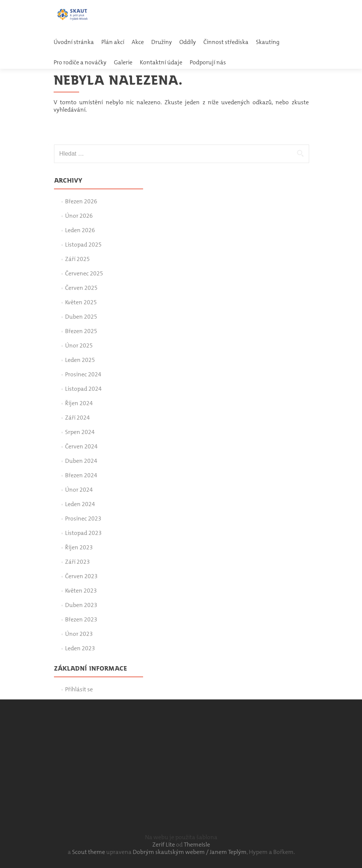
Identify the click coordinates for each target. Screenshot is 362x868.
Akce (138, 42)
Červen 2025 (81, 288)
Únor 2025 (79, 345)
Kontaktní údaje (161, 62)
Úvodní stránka (74, 42)
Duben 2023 (81, 605)
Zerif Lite (164, 845)
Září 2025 (77, 259)
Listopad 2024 (83, 389)
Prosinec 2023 (83, 518)
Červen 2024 (81, 446)
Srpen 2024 (80, 432)
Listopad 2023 (83, 533)
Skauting (268, 42)
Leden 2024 (80, 504)
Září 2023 (77, 562)
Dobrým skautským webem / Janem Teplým (190, 852)
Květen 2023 (81, 591)
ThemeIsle (197, 845)
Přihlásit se (79, 689)
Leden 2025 (80, 360)
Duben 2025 (81, 317)
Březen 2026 (81, 201)
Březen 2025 (81, 331)
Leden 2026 (80, 230)
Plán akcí (113, 42)
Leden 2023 (80, 648)
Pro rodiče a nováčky (80, 62)
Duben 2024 (81, 461)
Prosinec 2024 (83, 374)
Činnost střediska (226, 42)
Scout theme (89, 852)
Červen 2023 (81, 576)
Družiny (162, 42)
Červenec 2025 (84, 273)
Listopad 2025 (83, 245)
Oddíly (188, 42)
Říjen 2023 (79, 547)
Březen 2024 (81, 475)
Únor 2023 (79, 634)
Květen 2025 (81, 302)
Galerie (123, 62)
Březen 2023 (81, 619)
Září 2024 (77, 418)
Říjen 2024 (79, 403)
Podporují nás (208, 62)
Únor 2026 (79, 216)
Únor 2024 (79, 490)
